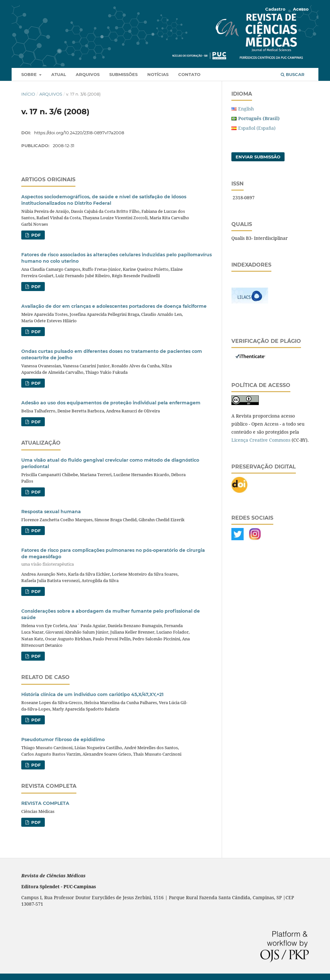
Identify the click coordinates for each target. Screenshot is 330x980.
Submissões (123, 74)
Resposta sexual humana (51, 512)
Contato (189, 74)
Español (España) (257, 128)
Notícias (158, 74)
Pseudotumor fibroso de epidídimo (63, 740)
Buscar (293, 74)
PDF (35, 235)
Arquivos (88, 74)
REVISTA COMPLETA (45, 803)
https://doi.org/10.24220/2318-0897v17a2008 (79, 133)
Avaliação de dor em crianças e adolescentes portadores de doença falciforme (114, 306)
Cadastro (275, 9)
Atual (59, 74)
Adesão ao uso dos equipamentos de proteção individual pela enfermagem (111, 403)
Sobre (30, 74)
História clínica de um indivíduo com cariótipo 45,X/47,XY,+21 (92, 694)
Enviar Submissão (258, 157)
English (246, 109)
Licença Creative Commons (261, 440)
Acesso (301, 9)
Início (28, 94)
